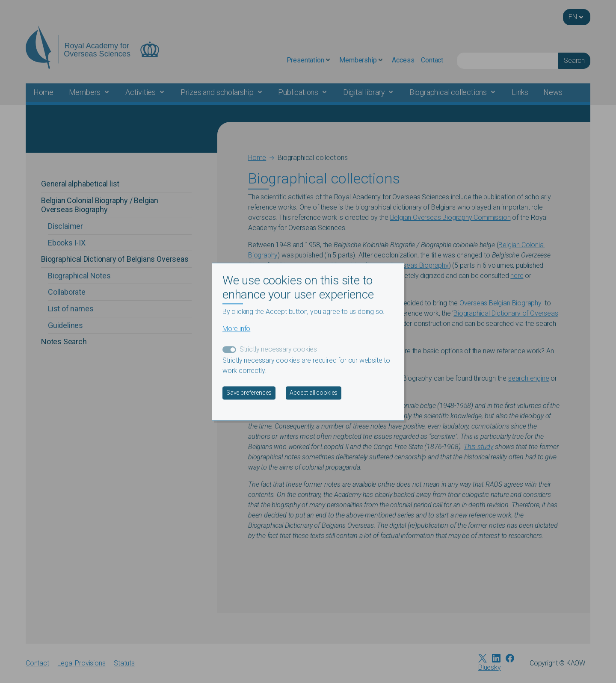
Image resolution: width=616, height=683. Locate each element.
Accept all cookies (314, 393)
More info (236, 329)
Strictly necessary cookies (278, 349)
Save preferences (249, 393)
